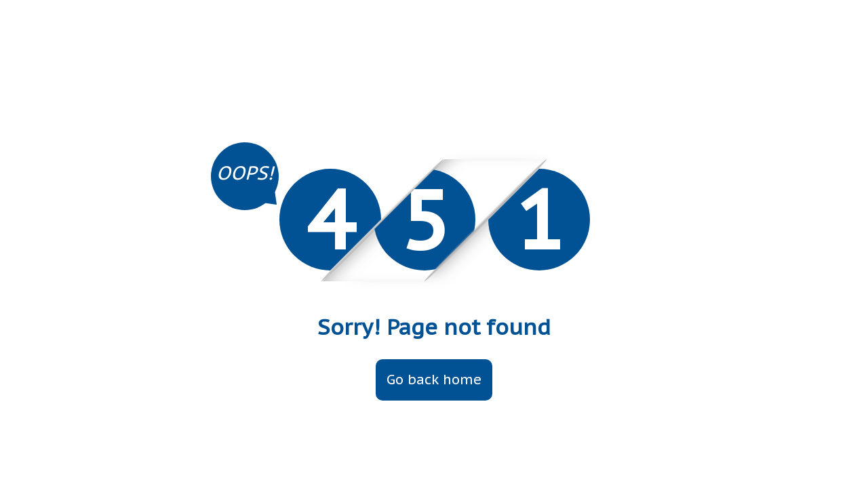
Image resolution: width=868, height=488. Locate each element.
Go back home (434, 380)
